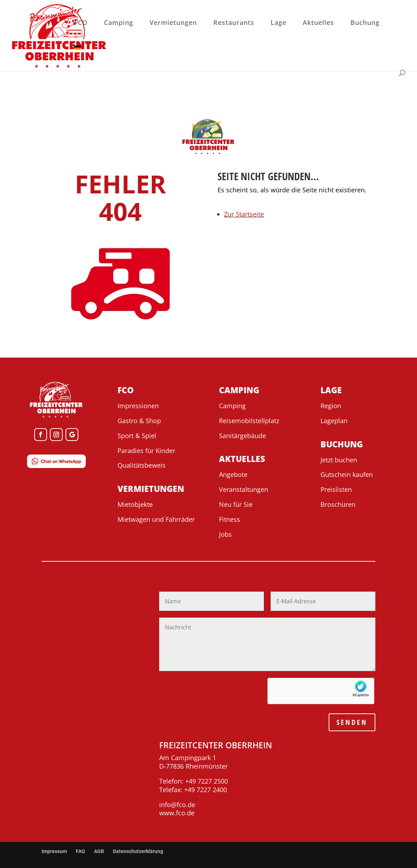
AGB (99, 851)
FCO (81, 23)
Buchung (365, 23)
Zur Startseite (244, 214)
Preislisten (336, 489)
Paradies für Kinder (146, 451)
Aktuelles (318, 23)
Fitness (230, 519)
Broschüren (338, 504)
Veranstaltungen (244, 489)
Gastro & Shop (139, 421)
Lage (278, 23)
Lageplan (334, 421)
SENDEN (352, 722)
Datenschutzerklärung (138, 851)
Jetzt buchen (339, 460)
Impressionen (138, 406)
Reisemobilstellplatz (249, 421)
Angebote (233, 474)
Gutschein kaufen (347, 474)
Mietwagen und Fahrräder (156, 519)
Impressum (54, 851)
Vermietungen (173, 23)
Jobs (225, 534)
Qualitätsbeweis (142, 465)
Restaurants (234, 23)
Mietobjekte (135, 504)
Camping (119, 23)
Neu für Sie (236, 504)
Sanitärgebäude (243, 436)
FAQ (80, 851)
